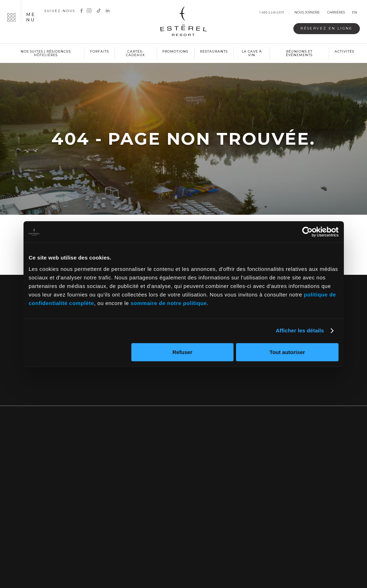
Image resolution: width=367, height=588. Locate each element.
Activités (344, 51)
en (355, 13)
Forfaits (99, 51)
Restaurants (214, 51)
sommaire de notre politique (169, 303)
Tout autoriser (287, 352)
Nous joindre (307, 13)
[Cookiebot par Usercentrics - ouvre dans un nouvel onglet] (307, 232)
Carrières (336, 13)
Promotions (175, 51)
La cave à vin (252, 53)
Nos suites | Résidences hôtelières (46, 53)
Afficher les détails (300, 330)
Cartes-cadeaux (135, 53)
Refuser (182, 352)
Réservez (321, 29)
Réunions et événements (299, 53)
